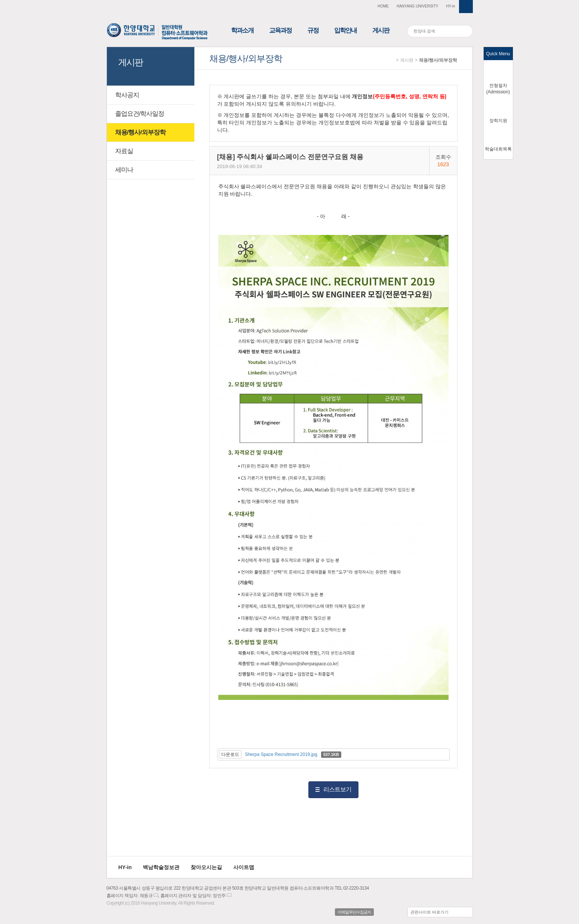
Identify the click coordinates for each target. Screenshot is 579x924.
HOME (383, 6)
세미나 (124, 170)
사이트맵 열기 (466, 7)
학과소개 (242, 30)
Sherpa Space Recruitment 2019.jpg (281, 754)
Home (392, 60)
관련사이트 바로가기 (429, 912)
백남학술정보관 (161, 867)
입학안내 (345, 30)
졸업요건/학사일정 (140, 114)
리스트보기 (337, 789)
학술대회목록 (498, 149)
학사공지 (127, 95)
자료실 (124, 151)
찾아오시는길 (206, 867)
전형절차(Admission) (498, 89)
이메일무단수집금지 (354, 912)
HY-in (450, 6)
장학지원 (498, 121)
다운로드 (230, 754)
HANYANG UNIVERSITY (418, 6)
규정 (313, 30)
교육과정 (280, 30)
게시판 (381, 30)
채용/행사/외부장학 (438, 60)
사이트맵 (244, 867)
